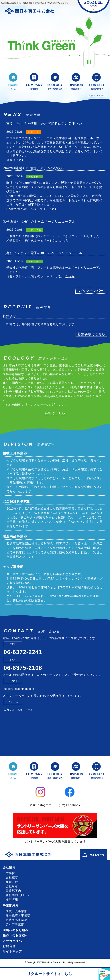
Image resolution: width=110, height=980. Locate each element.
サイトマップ (12, 951)
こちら (20, 160)
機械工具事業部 (15, 453)
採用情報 (12, 899)
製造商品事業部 (15, 536)
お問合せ (9, 946)
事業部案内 (13, 891)
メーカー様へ (12, 941)
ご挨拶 (10, 873)
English (92, 96)
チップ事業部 (13, 567)
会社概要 (12, 878)
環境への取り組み (16, 930)
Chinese (101, 96)
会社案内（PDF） (18, 895)
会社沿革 (12, 886)
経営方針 (12, 882)
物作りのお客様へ (16, 935)
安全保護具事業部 (17, 501)
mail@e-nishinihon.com (19, 689)
